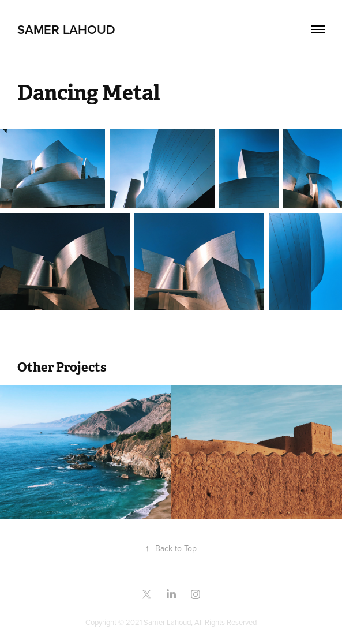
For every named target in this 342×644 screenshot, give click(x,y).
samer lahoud (66, 29)
